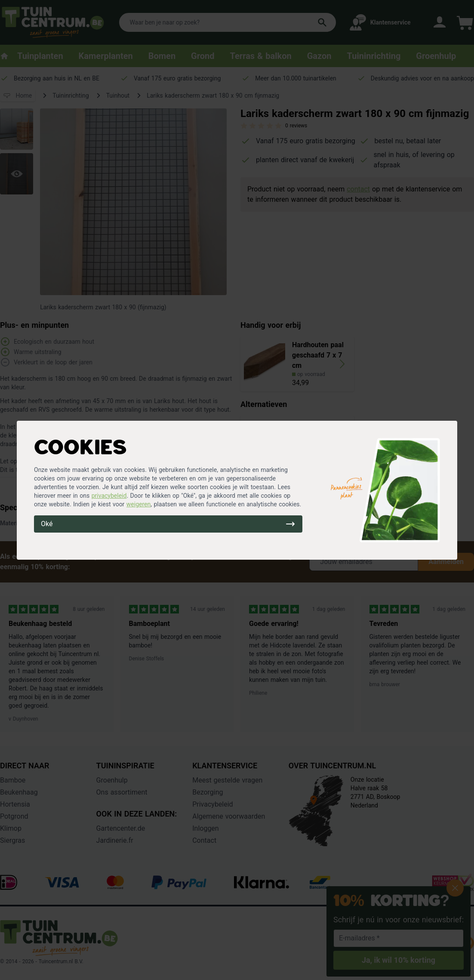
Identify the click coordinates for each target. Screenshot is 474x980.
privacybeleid (109, 496)
